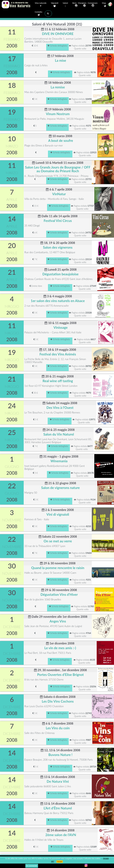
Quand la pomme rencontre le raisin (58, 568)
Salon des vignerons (58, 247)
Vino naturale (41, 5)
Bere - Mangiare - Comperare (85, 5)
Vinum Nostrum (58, 114)
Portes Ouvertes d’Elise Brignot (60, 675)
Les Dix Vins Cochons (58, 701)
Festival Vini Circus (58, 221)
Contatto (39, 13)
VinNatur (59, 194)
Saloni (65, 5)
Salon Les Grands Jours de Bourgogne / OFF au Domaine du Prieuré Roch (58, 169)
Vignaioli (55, 5)
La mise (61, 60)
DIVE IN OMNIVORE (58, 34)
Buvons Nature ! (60, 755)
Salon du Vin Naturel (59, 434)
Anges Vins (58, 621)
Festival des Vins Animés (58, 354)
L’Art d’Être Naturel (58, 808)
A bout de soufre (61, 141)
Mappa (105, 5)
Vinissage (60, 327)
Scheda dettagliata (57, 46)
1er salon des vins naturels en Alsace (58, 301)
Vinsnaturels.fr (16, 5)
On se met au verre (58, 541)
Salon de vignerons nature (60, 488)
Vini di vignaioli (58, 514)
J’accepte (60, 862)
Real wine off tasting (58, 381)
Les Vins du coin (58, 728)
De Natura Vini (58, 781)
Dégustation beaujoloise (60, 274)
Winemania (59, 461)
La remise (58, 87)
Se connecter (32, 866)
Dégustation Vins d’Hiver (59, 595)
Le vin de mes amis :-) (60, 648)
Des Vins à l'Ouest (60, 408)
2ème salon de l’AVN (61, 835)
